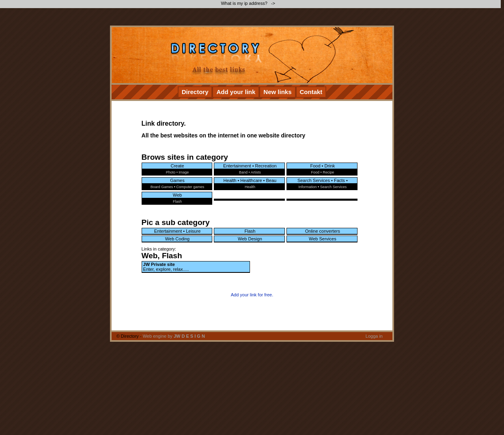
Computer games (190, 187)
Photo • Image (178, 172)
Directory (195, 92)
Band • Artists (250, 172)
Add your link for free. (252, 295)
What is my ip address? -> (249, 3)
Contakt (311, 92)
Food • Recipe (322, 172)
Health (250, 187)
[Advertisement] (139, 55)
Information (307, 187)
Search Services (334, 187)
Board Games (162, 187)
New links (277, 92)
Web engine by (174, 336)
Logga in (374, 336)
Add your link (236, 92)
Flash (177, 201)
